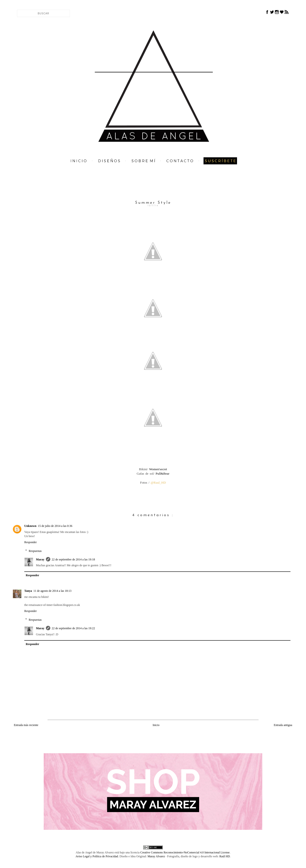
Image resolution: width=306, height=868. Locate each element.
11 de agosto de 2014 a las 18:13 (53, 591)
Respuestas (35, 551)
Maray (40, 559)
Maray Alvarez (156, 856)
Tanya (28, 591)
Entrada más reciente (26, 725)
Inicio (156, 725)
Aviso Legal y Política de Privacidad (97, 856)
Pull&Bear (162, 474)
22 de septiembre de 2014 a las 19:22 (73, 628)
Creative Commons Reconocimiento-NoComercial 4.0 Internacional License (185, 852)
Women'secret (157, 469)
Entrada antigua (283, 725)
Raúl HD (225, 856)
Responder (30, 542)
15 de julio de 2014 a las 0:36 (55, 526)
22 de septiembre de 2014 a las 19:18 (73, 559)
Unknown (30, 526)
